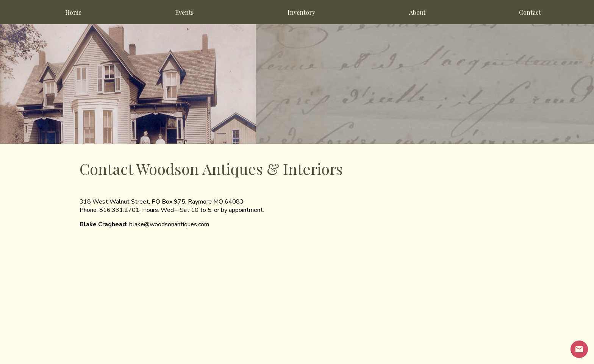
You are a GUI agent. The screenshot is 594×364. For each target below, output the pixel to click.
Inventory (301, 12)
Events (184, 12)
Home (73, 12)
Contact (530, 12)
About (417, 12)
